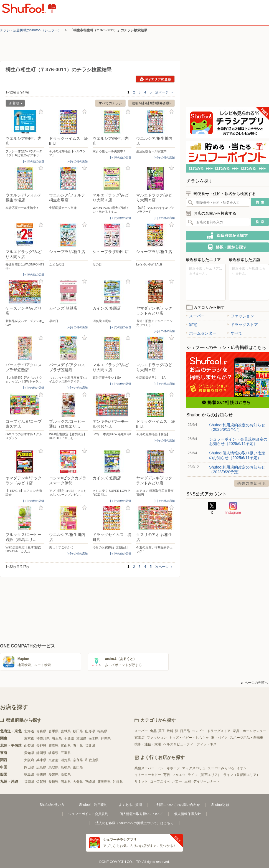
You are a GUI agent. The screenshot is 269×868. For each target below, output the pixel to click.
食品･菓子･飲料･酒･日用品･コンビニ (177, 731)
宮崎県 (90, 782)
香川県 (41, 775)
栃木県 (93, 738)
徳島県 (29, 775)
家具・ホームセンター (249, 731)
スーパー (195, 316)
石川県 (78, 746)
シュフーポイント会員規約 (88, 814)
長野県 (41, 746)
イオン (242, 768)
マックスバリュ (194, 768)
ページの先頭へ (254, 683)
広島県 (41, 767)
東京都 (29, 738)
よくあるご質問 (130, 805)
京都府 (54, 760)
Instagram (233, 508)
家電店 (139, 738)
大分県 (78, 782)
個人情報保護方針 (187, 814)
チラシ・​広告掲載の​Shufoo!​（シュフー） (31, 30)
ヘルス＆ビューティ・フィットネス (190, 744)
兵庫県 (41, 760)
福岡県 (29, 782)
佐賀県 (41, 782)
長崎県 (54, 782)
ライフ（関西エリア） (204, 775)
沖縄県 (118, 782)
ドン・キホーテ (168, 768)
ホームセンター (201, 333)
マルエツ (179, 775)
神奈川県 (43, 738)
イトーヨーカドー (148, 775)
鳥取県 (54, 767)
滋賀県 (66, 760)
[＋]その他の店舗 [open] (34, 161)
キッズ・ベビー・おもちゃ (189, 738)
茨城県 (81, 738)
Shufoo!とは (220, 805)
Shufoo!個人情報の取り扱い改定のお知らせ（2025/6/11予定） (237, 455)
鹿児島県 (104, 782)
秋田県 (78, 731)
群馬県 (106, 738)
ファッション (241, 316)
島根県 (66, 767)
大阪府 (29, 760)
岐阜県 (54, 753)
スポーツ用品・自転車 (247, 738)
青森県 (41, 731)
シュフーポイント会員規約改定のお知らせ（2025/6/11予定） (238, 441)
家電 (191, 325)
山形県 (90, 731)
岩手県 (54, 731)
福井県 (90, 746)
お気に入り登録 (41, 112)
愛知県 (29, 753)
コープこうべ (160, 781)
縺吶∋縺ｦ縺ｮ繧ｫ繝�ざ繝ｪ (151, 103)
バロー (177, 781)
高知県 (66, 775)
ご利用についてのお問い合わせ (177, 805)
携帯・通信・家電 (148, 744)
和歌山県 (92, 760)
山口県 (78, 767)
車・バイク (219, 738)
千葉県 (69, 738)
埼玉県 (57, 738)
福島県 (102, 731)
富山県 (66, 746)
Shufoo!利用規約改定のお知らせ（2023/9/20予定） (237, 469)
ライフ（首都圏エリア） (242, 775)
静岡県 (41, 753)
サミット (141, 781)
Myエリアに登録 (155, 79)
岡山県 (29, 767)
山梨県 (29, 746)
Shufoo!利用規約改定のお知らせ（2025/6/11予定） (237, 427)
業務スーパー (144, 768)
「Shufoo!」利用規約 (91, 805)
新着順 (14, 104)
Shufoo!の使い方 (52, 805)
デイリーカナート (207, 781)
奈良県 (78, 760)
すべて (235, 333)
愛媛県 (54, 775)
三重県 (66, 753)
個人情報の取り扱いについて (141, 814)
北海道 (29, 731)
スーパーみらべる (221, 768)
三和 (188, 781)
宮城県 (66, 731)
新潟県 (54, 746)
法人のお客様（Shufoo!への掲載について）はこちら (134, 823)
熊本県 (66, 782)
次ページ (164, 92)
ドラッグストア (243, 325)
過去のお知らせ (252, 483)
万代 (167, 775)
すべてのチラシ (110, 103)
